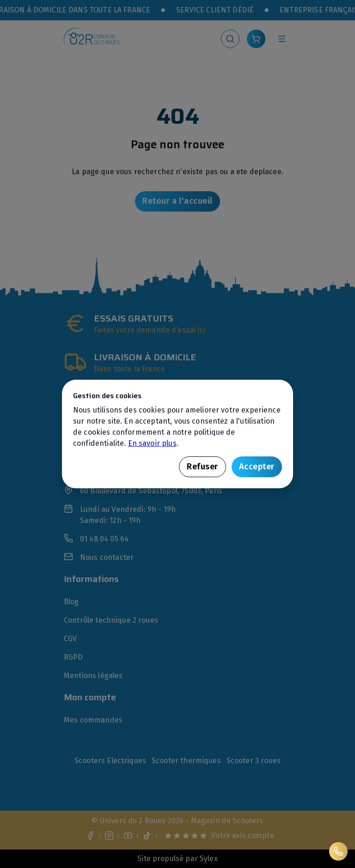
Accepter (257, 467)
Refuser (202, 467)
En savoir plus (152, 443)
